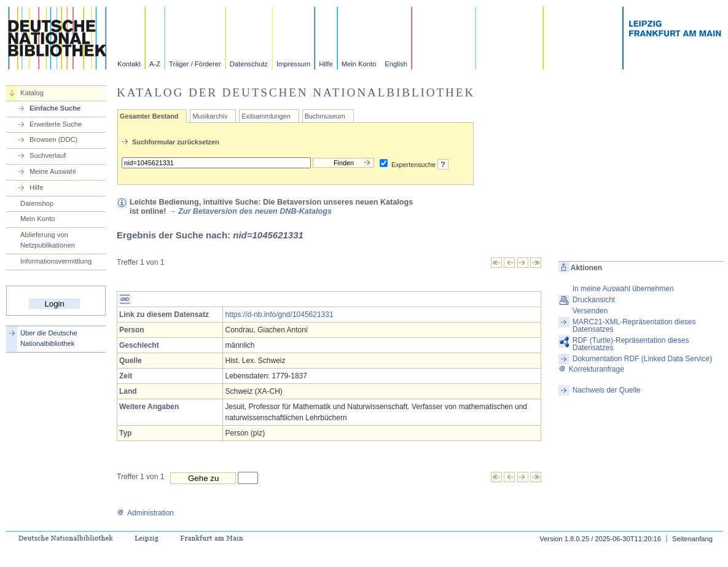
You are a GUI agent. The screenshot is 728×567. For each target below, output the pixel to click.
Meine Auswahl (53, 171)
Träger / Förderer (195, 64)
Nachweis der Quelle (607, 390)
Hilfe (326, 64)
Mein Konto (359, 64)
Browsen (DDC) (53, 139)
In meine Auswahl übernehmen (623, 289)
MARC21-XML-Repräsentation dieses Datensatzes (634, 326)
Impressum (293, 64)
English (396, 64)
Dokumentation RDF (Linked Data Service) (642, 359)
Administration (145, 513)
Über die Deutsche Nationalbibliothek (49, 338)
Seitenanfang (692, 539)
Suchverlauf (48, 155)
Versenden (590, 311)
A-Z (155, 64)
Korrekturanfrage (591, 369)
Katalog (32, 93)
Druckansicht (594, 300)
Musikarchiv (210, 116)
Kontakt (129, 64)
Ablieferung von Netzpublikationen (48, 240)
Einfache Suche (55, 108)
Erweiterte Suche (56, 124)
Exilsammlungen (266, 116)
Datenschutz (249, 64)
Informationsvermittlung (56, 261)
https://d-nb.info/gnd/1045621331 (279, 315)
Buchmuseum (325, 116)
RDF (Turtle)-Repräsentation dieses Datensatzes (631, 344)
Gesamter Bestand (149, 116)
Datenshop (37, 203)
